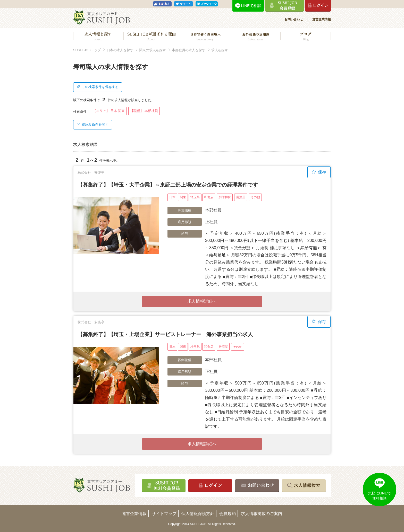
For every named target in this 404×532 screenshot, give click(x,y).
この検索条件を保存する (98, 87)
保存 (319, 172)
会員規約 (228, 514)
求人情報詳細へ (202, 301)
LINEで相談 (251, 6)
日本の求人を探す (120, 50)
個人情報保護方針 (198, 514)
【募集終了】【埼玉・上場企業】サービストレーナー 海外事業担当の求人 (165, 334)
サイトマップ (164, 514)
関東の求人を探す (153, 50)
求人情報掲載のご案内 (262, 514)
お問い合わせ (294, 19)
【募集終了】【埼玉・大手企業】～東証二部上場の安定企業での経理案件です (168, 185)
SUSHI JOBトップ (87, 50)
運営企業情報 (322, 19)
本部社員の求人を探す (189, 50)
